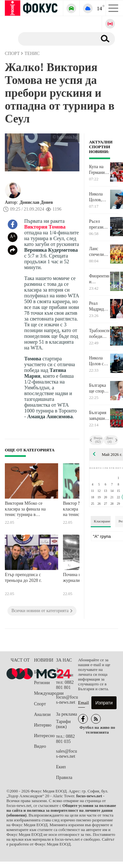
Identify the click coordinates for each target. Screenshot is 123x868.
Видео (40, 746)
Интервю (43, 725)
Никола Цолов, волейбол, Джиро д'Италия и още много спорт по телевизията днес (99, 197)
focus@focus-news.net (67, 700)
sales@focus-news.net (66, 754)
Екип (61, 767)
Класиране (102, 521)
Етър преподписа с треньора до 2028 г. (23, 578)
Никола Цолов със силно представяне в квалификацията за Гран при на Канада (99, 361)
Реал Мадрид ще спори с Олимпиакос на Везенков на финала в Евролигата (99, 306)
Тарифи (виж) (63, 724)
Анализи (42, 714)
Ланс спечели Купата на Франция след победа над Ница (98, 252)
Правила (64, 778)
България (43, 672)
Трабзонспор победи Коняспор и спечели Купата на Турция (99, 334)
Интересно (44, 736)
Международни (45, 693)
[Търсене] (55, 39)
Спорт (40, 704)
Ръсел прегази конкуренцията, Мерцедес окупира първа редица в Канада (99, 224)
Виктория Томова (45, 227)
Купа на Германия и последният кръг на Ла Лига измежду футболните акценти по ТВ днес (99, 170)
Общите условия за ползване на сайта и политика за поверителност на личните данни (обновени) (61, 810)
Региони (42, 683)
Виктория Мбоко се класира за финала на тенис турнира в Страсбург (25, 510)
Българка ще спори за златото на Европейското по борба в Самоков (99, 388)
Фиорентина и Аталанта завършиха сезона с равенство (99, 279)
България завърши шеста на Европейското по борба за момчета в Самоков (99, 416)
